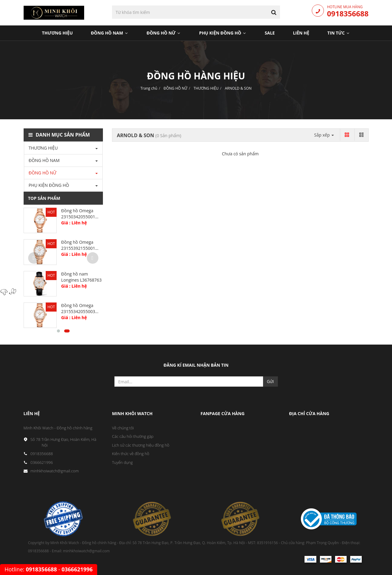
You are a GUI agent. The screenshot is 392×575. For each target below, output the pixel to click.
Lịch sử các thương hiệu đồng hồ (141, 445)
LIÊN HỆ (301, 33)
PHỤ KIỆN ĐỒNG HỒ (223, 33)
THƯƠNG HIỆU (206, 88)
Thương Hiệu (58, 33)
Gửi (270, 381)
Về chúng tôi (123, 428)
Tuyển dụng (122, 462)
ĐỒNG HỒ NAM (44, 160)
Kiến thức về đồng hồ (131, 454)
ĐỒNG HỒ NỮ (175, 88)
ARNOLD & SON (238, 88)
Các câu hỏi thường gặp (133, 436)
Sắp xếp (324, 135)
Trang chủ (149, 88)
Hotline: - (49, 569)
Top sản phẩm (44, 198)
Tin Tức (339, 33)
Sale (270, 33)
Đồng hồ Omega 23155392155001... (80, 245)
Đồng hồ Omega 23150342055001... (80, 214)
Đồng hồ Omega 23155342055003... (80, 308)
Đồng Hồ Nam (110, 33)
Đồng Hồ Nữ (164, 33)
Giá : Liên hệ (74, 223)
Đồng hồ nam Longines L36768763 (81, 277)
